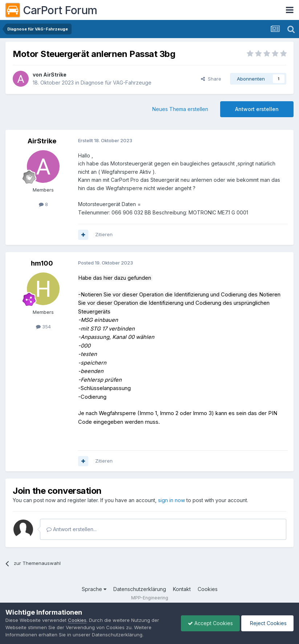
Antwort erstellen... (72, 529)
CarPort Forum (51, 10)
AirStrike (55, 75)
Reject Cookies (267, 623)
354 (43, 327)
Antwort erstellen (257, 109)
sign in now (171, 500)
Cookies (208, 589)
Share (211, 79)
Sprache (94, 589)
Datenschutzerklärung (140, 589)
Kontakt (182, 589)
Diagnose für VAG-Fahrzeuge (116, 83)
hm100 (42, 263)
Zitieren (104, 234)
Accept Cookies (209, 623)
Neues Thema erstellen (180, 109)
